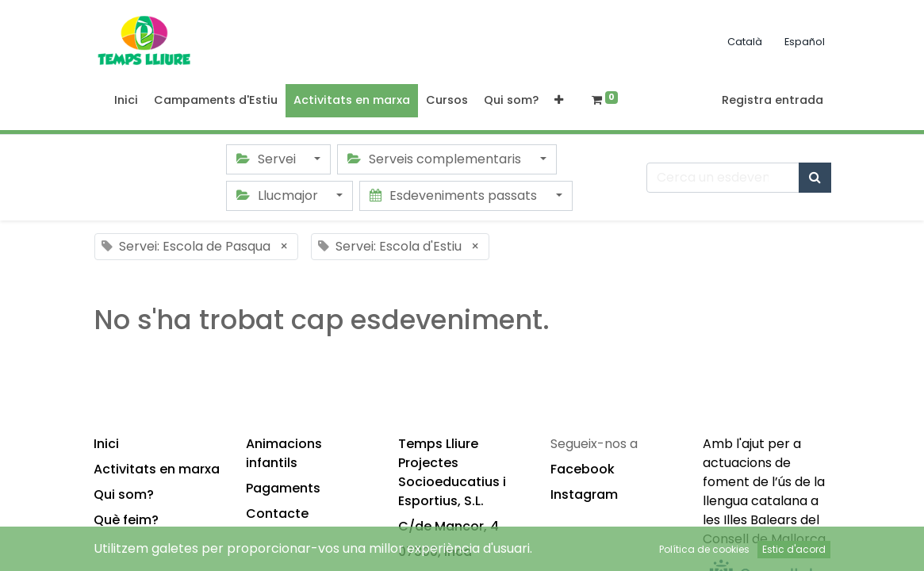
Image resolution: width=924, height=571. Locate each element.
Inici (106, 444)
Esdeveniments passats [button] (455, 195)
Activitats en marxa (157, 469)
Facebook (583, 469)
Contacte (277, 514)
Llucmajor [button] (279, 195)
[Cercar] (815, 178)
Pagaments (283, 488)
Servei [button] (268, 159)
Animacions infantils (284, 453)
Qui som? (124, 494)
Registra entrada (773, 100)
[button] (559, 101)
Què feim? (126, 520)
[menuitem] (126, 101)
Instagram (584, 494)
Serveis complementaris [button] (436, 159)
